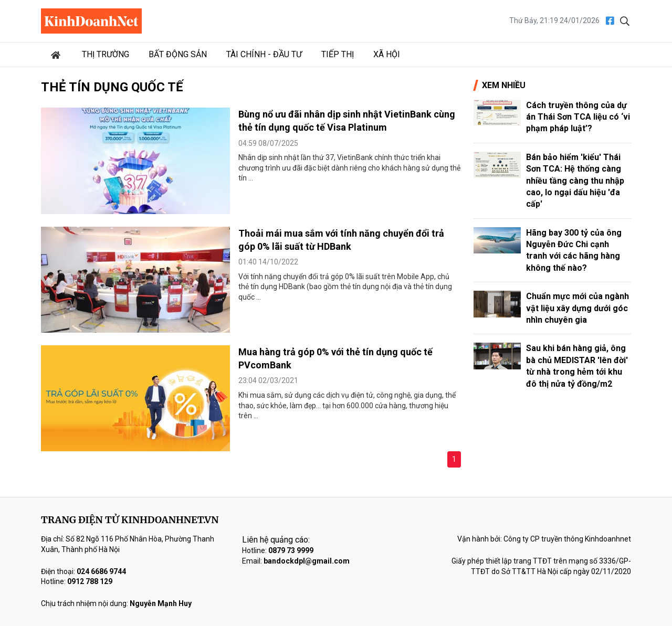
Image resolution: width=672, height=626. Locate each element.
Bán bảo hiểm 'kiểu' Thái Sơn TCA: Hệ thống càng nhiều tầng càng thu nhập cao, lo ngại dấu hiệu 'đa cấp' (575, 181)
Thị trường (106, 54)
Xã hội (387, 54)
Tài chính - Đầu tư (264, 54)
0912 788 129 (90, 581)
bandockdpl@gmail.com (307, 561)
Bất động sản (178, 54)
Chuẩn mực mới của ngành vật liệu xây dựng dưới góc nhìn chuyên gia (577, 308)
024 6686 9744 (101, 571)
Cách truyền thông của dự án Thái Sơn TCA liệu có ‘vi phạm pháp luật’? (578, 117)
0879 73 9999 (291, 550)
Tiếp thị (338, 54)
